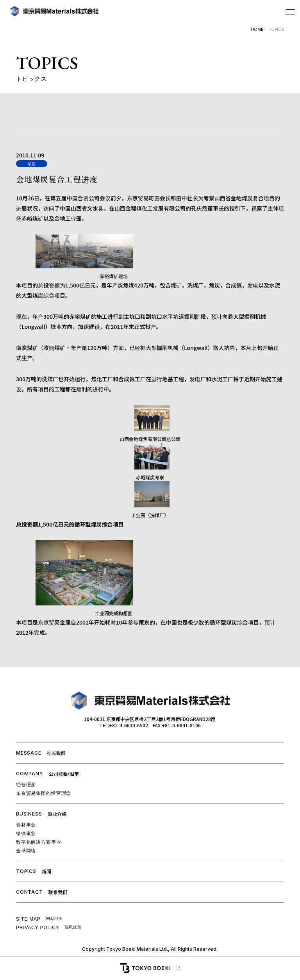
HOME (257, 29)
